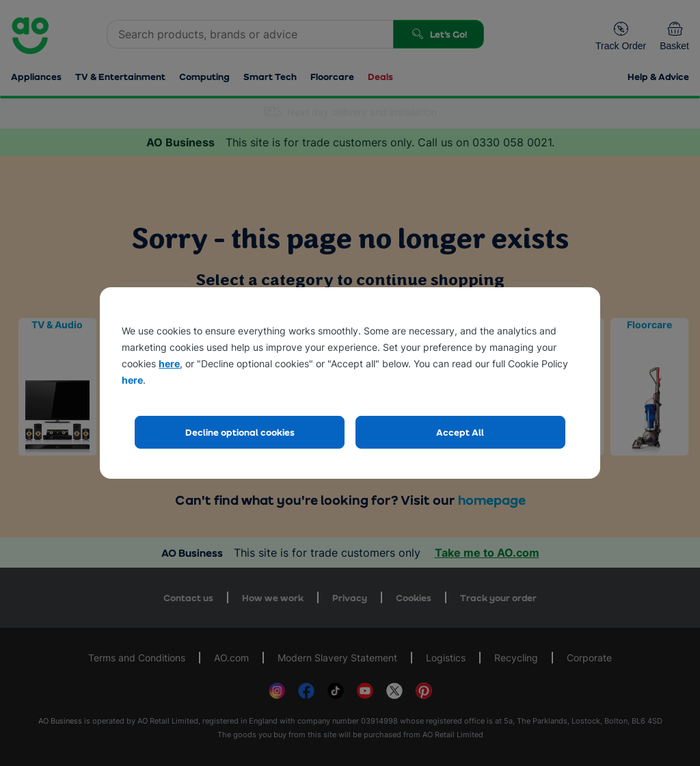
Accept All (460, 432)
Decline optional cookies (240, 432)
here (169, 364)
